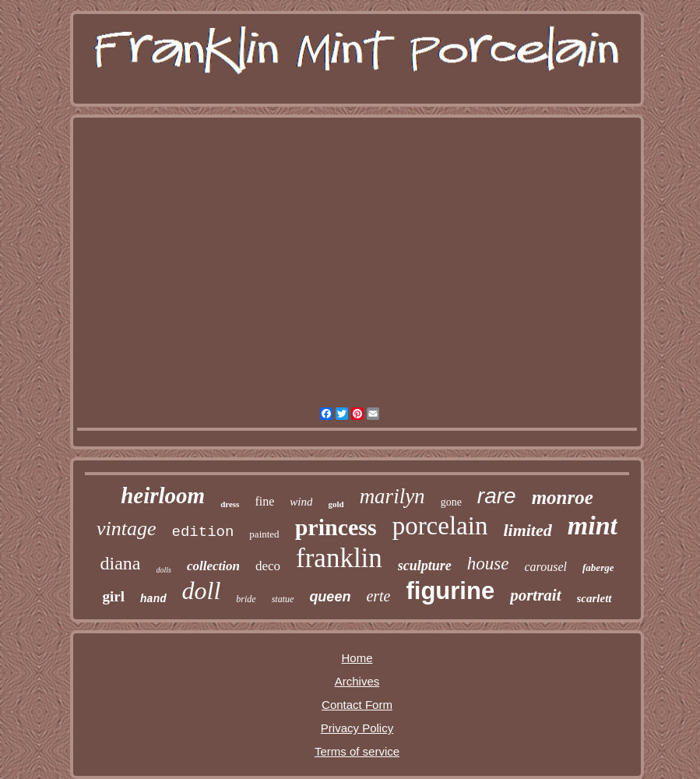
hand (153, 599)
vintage (127, 529)
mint (593, 525)
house (488, 564)
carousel (546, 567)
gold (336, 504)
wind (301, 502)
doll (202, 590)
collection (213, 566)
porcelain (440, 526)
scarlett (594, 598)
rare (497, 496)
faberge (598, 568)
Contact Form (357, 705)
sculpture (425, 566)
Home (357, 658)
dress (230, 504)
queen (330, 597)
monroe (563, 497)
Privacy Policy (357, 728)
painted (264, 534)
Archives (357, 681)
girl (113, 596)
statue (283, 599)
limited (527, 530)
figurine (450, 591)
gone (451, 502)
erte (378, 596)
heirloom (163, 495)
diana (121, 563)
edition (203, 532)
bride (246, 599)
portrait (535, 595)
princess (336, 527)
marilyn (392, 496)
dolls (164, 570)
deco (268, 566)
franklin (339, 558)
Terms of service (357, 751)
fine (264, 501)
